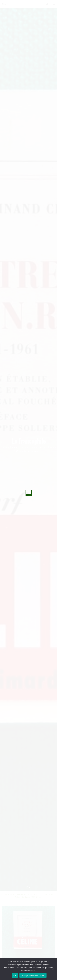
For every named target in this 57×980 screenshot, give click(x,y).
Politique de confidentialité (33, 976)
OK (15, 976)
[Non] (53, 969)
